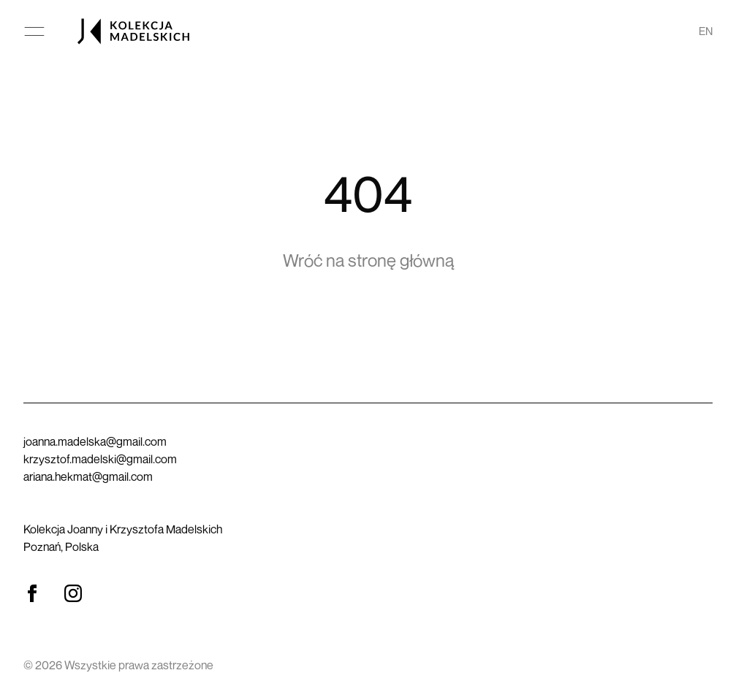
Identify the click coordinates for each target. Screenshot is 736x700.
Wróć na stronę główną (368, 260)
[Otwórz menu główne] (34, 31)
